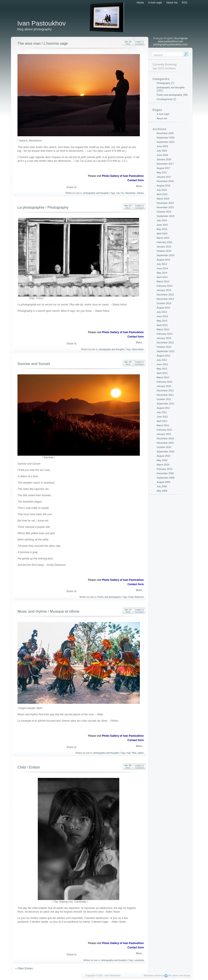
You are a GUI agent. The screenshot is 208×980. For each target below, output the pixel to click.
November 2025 (165, 133)
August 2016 (163, 186)
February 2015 (165, 242)
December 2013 (165, 295)
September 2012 (166, 351)
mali (128, 753)
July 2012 (162, 360)
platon (141, 753)
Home (140, 3)
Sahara (140, 193)
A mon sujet (155, 3)
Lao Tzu (120, 193)
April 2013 (162, 325)
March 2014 (163, 281)
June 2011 (162, 417)
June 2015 (162, 225)
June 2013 (162, 316)
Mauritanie (130, 193)
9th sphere (173, 976)
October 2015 (164, 212)
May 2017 (162, 172)
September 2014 (166, 255)
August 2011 (163, 408)
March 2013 (163, 329)
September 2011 (166, 404)
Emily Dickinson (136, 597)
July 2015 (162, 220)
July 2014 (162, 264)
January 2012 (164, 386)
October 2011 (164, 399)
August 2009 (163, 482)
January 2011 (164, 434)
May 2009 (162, 491)
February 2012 (165, 382)
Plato (134, 753)
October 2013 (164, 303)
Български (181, 38)
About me (172, 3)
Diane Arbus (138, 349)
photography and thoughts (96, 193)
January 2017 (164, 177)
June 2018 (162, 155)
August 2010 (163, 456)
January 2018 (164, 159)
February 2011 (165, 430)
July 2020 (162, 151)
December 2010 (165, 438)
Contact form (136, 180)
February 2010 (165, 469)
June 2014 (162, 268)
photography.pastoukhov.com (170, 44)
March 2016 (163, 199)
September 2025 (166, 138)
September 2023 (166, 142)
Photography (163, 83)
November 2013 (165, 299)
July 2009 (162, 486)
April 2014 (162, 277)
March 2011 (163, 425)
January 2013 (164, 338)
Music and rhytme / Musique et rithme (48, 611)
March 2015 (163, 238)
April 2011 (162, 421)
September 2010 (166, 452)
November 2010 (165, 443)
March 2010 (163, 465)
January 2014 (164, 290)
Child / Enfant (29, 767)
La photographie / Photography (43, 207)
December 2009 (165, 473)
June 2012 (162, 364)
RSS (185, 3)
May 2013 (162, 321)
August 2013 (163, 308)
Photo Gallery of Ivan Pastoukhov (123, 176)
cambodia (139, 960)
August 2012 (163, 356)
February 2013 (165, 334)
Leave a (139, 43)
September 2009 (166, 478)
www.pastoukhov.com (170, 41)
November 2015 (165, 207)
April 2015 (162, 233)
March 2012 (163, 377)
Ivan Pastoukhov (42, 23)
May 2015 (162, 229)
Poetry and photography (109, 597)
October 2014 (164, 251)
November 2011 (165, 395)
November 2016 (165, 181)
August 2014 (163, 260)
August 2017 (163, 168)
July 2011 (162, 412)
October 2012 (164, 347)
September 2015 (166, 216)
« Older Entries (24, 968)
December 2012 (165, 343)
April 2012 (162, 373)
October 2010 (164, 447)
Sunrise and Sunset (34, 364)
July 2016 (162, 190)
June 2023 (162, 146)
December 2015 (165, 203)
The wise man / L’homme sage (43, 43)
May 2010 (162, 460)
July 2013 (162, 312)
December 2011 (165, 390)
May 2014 (162, 273)
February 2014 (165, 286)
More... (140, 186)
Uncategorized (164, 99)
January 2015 (164, 247)
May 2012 (162, 369)
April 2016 (162, 194)
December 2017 (165, 164)
